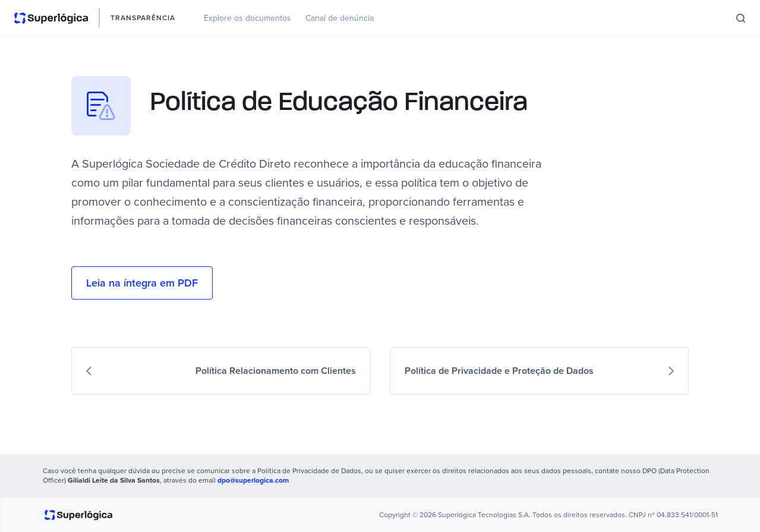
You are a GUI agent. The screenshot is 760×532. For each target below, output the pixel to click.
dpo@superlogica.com (253, 481)
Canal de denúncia (340, 18)
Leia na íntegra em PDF (142, 283)
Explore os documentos (247, 18)
